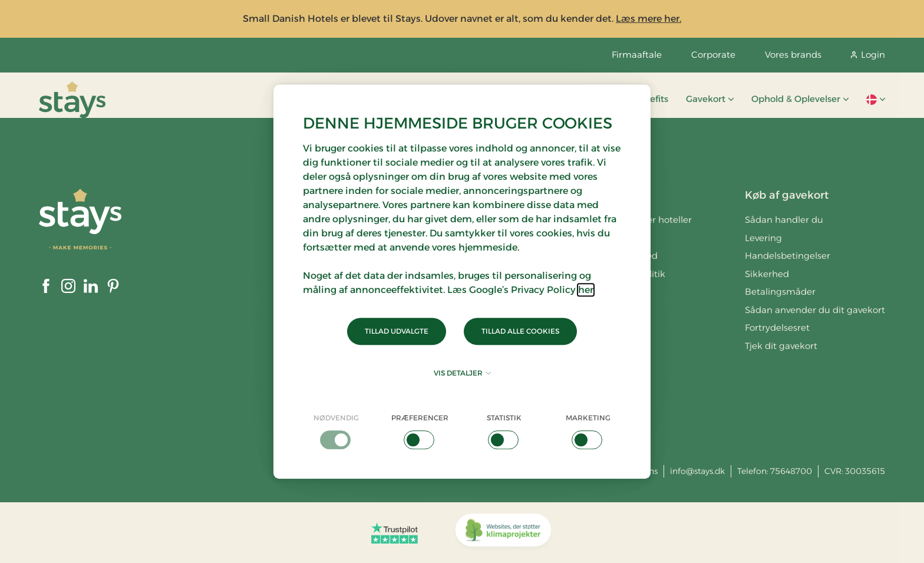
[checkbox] (336, 431)
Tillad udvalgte (397, 331)
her (586, 290)
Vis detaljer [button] (462, 373)
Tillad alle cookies (520, 331)
